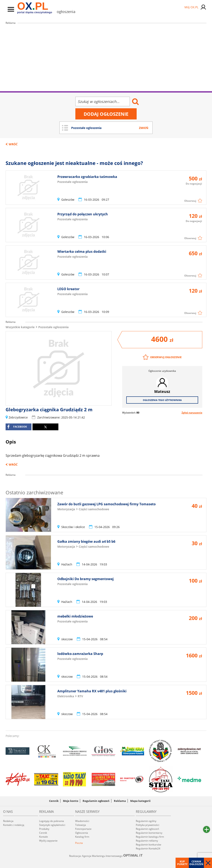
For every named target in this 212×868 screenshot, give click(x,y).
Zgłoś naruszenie (192, 413)
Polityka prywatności (148, 825)
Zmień (144, 128)
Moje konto (71, 801)
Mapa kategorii (140, 801)
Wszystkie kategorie (20, 327)
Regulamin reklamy (147, 841)
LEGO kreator (68, 289)
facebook (17, 427)
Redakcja (8, 821)
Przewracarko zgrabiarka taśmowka (87, 177)
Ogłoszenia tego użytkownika (162, 400)
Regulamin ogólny (146, 821)
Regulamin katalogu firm (150, 837)
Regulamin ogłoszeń (96, 801)
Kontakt (43, 837)
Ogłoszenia (82, 833)
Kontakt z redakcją (14, 825)
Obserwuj (190, 201)
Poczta (79, 843)
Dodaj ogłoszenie (106, 114)
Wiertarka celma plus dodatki (82, 252)
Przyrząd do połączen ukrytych (83, 214)
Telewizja (81, 825)
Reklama (120, 801)
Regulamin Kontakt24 (148, 848)
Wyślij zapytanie (48, 841)
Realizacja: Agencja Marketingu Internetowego (106, 856)
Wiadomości (82, 821)
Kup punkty (182, 863)
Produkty (44, 829)
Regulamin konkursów (148, 845)
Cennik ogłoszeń (196, 863)
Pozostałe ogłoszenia (53, 327)
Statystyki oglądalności (52, 825)
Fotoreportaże (83, 829)
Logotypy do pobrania (52, 821)
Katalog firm (82, 837)
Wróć (13, 144)
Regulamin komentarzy (149, 833)
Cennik (54, 801)
